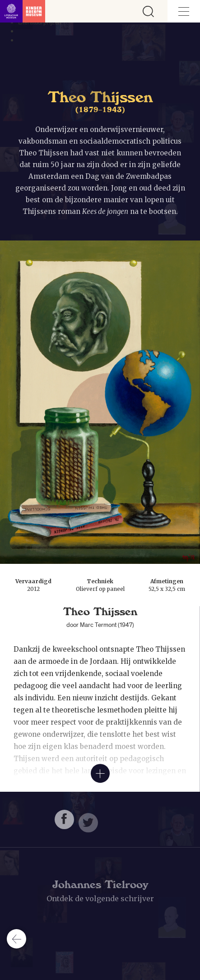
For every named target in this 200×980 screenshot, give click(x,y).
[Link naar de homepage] (23, 11)
